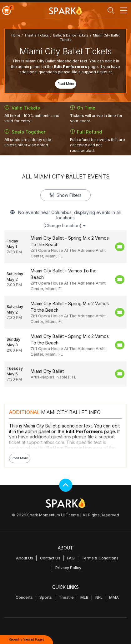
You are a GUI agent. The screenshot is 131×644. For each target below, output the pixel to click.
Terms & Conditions (100, 558)
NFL (99, 597)
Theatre (66, 597)
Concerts (24, 597)
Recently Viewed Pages (27, 639)
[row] (65, 247)
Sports (46, 597)
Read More (66, 84)
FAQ (71, 558)
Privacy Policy (68, 568)
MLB (84, 597)
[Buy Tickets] (120, 247)
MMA (114, 597)
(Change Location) (64, 225)
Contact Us (50, 558)
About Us (25, 558)
